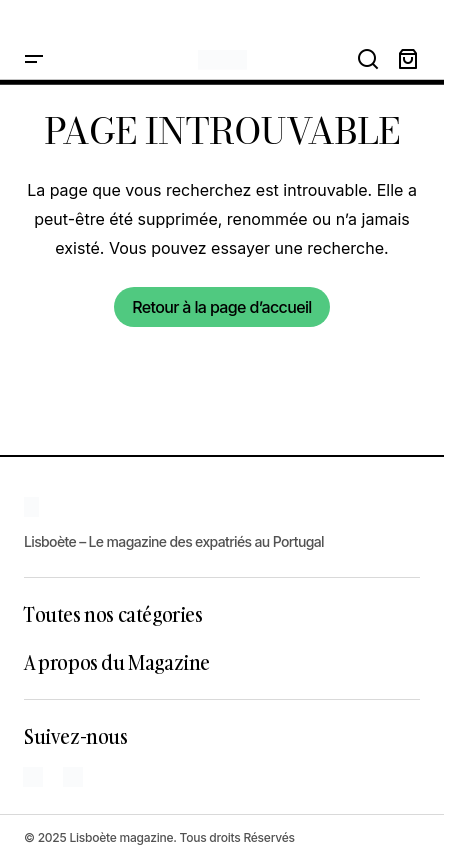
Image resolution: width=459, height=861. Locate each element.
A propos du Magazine (117, 662)
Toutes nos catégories (113, 614)
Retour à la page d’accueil (221, 307)
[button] (34, 60)
